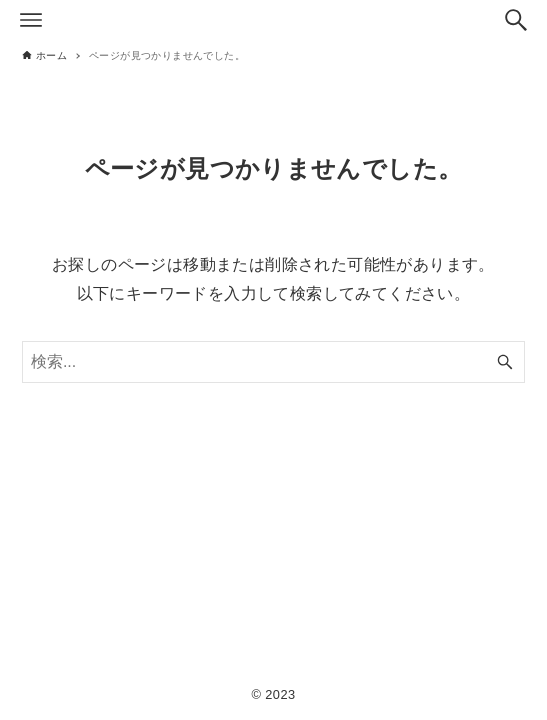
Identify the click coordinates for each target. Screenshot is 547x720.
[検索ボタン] (516, 20)
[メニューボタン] (31, 20)
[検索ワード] (273, 362)
